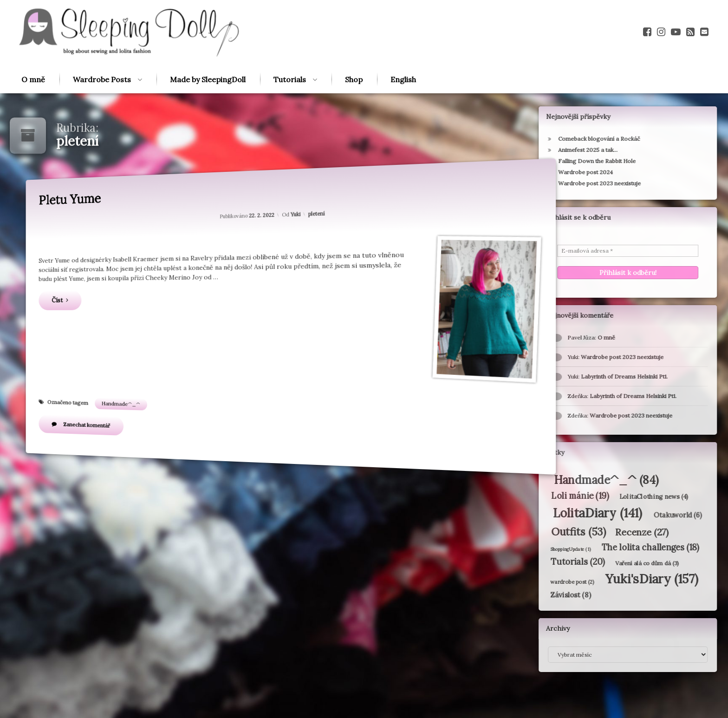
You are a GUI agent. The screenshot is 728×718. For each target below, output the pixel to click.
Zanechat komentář (108, 418)
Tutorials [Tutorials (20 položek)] (546, 562)
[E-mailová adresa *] (596, 251)
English (403, 62)
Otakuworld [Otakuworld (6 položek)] (646, 515)
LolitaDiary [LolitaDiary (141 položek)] (566, 513)
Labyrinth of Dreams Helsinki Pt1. (601, 396)
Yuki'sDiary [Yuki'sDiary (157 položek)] (620, 579)
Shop (354, 62)
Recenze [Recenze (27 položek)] (611, 532)
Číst (78, 302)
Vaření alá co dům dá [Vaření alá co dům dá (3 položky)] (616, 563)
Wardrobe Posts (102, 62)
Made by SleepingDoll (208, 62)
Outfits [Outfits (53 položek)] (547, 532)
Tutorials (290, 62)
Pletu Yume (88, 209)
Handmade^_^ (132, 398)
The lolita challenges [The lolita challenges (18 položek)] (619, 547)
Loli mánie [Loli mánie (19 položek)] (548, 496)
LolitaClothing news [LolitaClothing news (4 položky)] (622, 497)
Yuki (296, 213)
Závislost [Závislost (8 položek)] (539, 595)
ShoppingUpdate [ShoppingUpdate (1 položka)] (539, 549)
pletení (317, 212)
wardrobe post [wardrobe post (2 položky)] (541, 581)
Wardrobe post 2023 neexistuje (599, 415)
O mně (33, 62)
